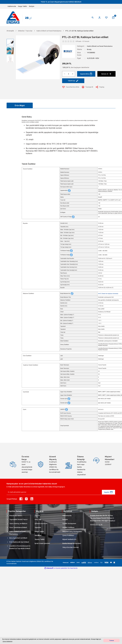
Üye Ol (37, 516)
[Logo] (21, 18)
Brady (89, 50)
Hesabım (38, 536)
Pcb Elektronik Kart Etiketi (19, 543)
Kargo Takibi (39, 532)
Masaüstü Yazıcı (16, 516)
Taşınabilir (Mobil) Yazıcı (18, 520)
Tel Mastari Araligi (67, 251)
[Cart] (113, 18)
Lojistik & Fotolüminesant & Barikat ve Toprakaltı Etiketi (20, 548)
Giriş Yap (38, 520)
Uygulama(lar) (66, 191)
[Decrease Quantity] (65, 74)
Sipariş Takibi (40, 540)
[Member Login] (99, 18)
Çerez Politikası (68, 536)
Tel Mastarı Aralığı (67, 255)
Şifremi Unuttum (41, 524)
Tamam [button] (112, 640)
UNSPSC (64, 410)
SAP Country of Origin (67, 217)
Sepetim (38, 528)
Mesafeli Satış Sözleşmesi (72, 532)
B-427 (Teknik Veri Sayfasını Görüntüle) (108, 294)
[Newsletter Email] (61, 493)
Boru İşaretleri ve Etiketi (18, 539)
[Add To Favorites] (71, 88)
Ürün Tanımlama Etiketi (18, 528)
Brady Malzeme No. (67, 294)
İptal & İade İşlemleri (42, 544)
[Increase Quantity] (73, 74)
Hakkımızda (67, 516)
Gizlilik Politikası (68, 528)
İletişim (65, 520)
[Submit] (108, 493)
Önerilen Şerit (65, 399)
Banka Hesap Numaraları (72, 544)
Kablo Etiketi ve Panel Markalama (100, 47)
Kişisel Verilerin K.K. (70, 540)
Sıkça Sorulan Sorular (71, 548)
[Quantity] (69, 74)
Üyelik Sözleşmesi (69, 524)
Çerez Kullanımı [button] (8, 641)
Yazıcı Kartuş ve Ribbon (18, 524)
